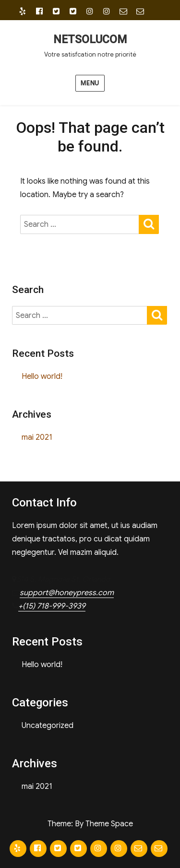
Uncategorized (48, 726)
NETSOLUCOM (90, 40)
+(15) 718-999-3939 (52, 606)
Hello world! (42, 376)
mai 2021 (37, 437)
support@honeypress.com (67, 593)
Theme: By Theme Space (90, 824)
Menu (90, 83)
